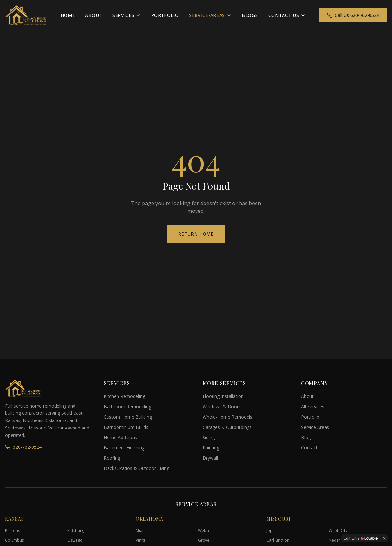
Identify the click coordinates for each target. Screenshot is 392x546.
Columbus (14, 540)
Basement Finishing (124, 448)
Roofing (112, 458)
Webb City (338, 530)
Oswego (75, 540)
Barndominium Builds (126, 427)
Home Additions (120, 437)
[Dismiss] (384, 538)
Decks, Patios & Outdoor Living (136, 468)
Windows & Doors (222, 407)
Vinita (141, 540)
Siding (209, 437)
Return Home (196, 234)
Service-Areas (210, 15)
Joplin (272, 530)
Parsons (13, 530)
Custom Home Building (128, 417)
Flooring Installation (223, 396)
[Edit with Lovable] (361, 538)
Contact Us (287, 15)
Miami (141, 530)
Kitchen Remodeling (124, 396)
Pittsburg (76, 530)
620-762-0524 (23, 447)
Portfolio (165, 15)
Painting (211, 448)
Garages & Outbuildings (227, 427)
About (94, 15)
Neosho (336, 540)
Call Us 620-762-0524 (353, 15)
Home (68, 15)
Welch (204, 530)
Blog (306, 437)
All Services (313, 407)
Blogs (250, 15)
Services (127, 15)
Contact (309, 448)
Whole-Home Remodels (227, 417)
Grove (204, 540)
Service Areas (315, 427)
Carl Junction (278, 540)
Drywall (210, 458)
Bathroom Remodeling (127, 407)
